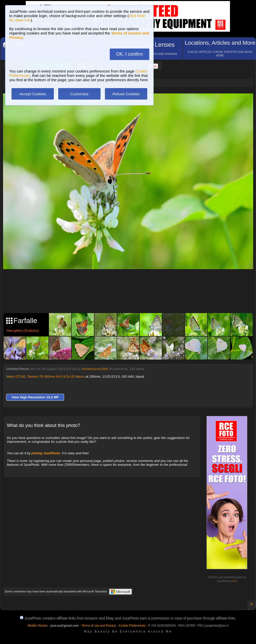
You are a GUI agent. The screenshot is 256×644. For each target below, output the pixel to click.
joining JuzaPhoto (46, 453)
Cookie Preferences (132, 626)
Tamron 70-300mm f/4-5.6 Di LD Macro (56, 377)
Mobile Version (38, 626)
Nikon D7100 (16, 377)
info (234, 581)
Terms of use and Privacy (99, 626)
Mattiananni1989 (95, 369)
